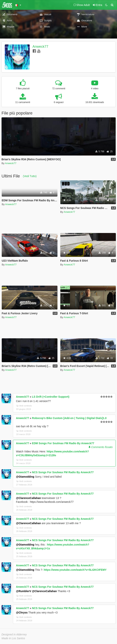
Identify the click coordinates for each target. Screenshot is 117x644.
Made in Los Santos (13, 638)
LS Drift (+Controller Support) (51, 397)
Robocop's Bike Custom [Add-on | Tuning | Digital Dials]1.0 (69, 418)
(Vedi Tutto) (30, 176)
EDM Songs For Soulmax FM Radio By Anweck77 (63, 443)
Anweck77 (40, 47)
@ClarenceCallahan (28, 498)
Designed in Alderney (14, 634)
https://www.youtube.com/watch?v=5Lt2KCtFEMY (75, 570)
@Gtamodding (25, 477)
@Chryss (22, 613)
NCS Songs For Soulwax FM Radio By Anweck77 (63, 472)
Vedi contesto (24, 406)
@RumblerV (24, 591)
